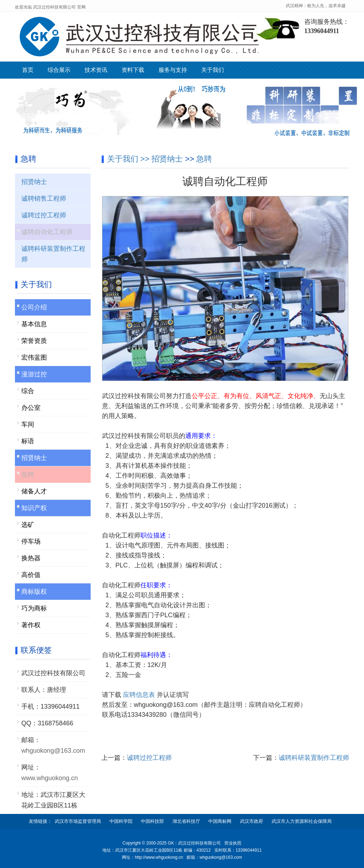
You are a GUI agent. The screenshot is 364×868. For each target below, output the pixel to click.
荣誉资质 (34, 341)
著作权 (31, 625)
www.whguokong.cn (50, 778)
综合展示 (59, 70)
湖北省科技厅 (186, 821)
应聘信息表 (140, 695)
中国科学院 (121, 821)
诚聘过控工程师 (149, 758)
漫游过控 (34, 374)
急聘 (204, 159)
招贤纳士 (167, 159)
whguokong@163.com (53, 751)
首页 (28, 70)
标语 (28, 441)
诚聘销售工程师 (44, 199)
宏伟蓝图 (34, 358)
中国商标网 (220, 821)
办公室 (31, 408)
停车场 (31, 541)
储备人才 (34, 491)
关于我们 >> (129, 159)
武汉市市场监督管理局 (78, 821)
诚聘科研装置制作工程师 (314, 758)
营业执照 (233, 843)
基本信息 (34, 324)
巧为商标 (34, 608)
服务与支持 (173, 70)
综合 (28, 391)
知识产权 (34, 508)
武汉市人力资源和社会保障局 (302, 821)
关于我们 (213, 70)
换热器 (31, 558)
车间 (28, 424)
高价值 (31, 575)
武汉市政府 (251, 821)
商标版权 (34, 592)
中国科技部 (152, 821)
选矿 (28, 525)
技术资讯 (96, 70)
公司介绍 (34, 307)
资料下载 (133, 70)
